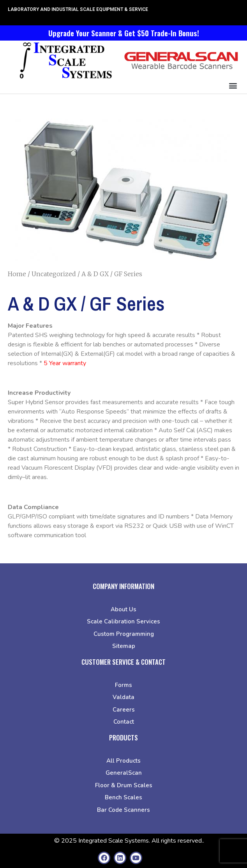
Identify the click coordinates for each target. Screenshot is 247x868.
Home (17, 274)
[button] (233, 85)
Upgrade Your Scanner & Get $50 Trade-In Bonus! (124, 33)
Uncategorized (54, 274)
